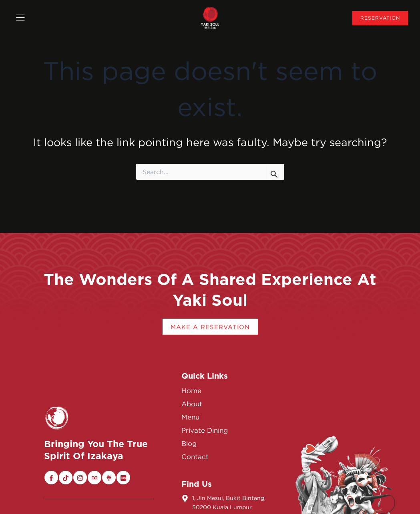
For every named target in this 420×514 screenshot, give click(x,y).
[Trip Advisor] (94, 478)
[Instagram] (80, 478)
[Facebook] (51, 478)
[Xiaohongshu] (123, 478)
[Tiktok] (66, 478)
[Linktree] (109, 478)
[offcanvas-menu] (20, 18)
